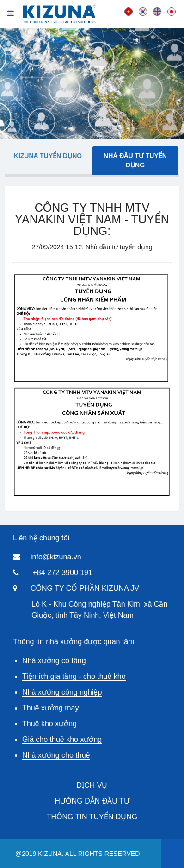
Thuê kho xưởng (49, 724)
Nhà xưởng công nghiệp (62, 692)
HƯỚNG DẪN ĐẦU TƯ (92, 801)
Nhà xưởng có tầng (54, 661)
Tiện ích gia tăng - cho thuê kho (74, 676)
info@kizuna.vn (56, 557)
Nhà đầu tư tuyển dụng (135, 160)
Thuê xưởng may (50, 708)
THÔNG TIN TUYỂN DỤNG (92, 817)
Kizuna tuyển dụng (48, 156)
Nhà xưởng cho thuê (56, 755)
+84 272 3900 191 (62, 573)
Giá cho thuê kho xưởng (62, 739)
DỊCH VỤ (92, 785)
